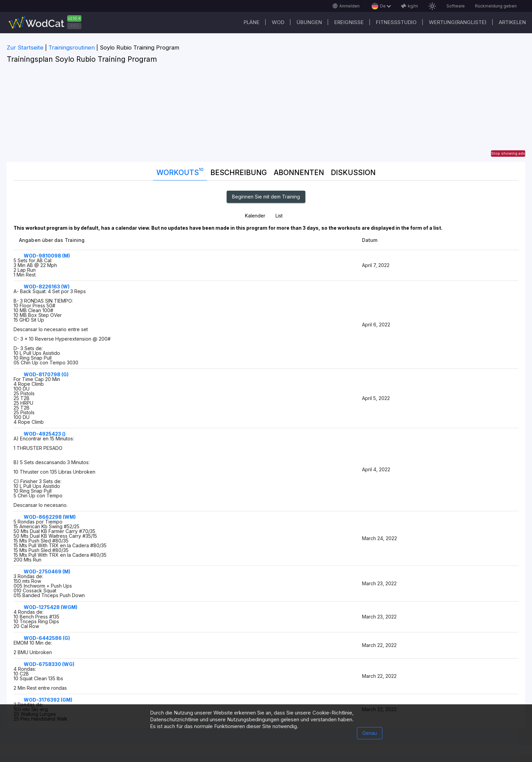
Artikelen (512, 22)
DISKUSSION (353, 173)
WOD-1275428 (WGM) (51, 607)
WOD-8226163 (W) (47, 287)
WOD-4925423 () (45, 434)
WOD (278, 22)
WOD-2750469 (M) (47, 571)
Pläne (252, 22)
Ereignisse (349, 22)
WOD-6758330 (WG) (49, 664)
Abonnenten (299, 173)
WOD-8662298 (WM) (50, 517)
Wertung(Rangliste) (458, 22)
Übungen (309, 22)
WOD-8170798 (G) (46, 374)
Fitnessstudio (396, 22)
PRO (74, 26)
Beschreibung (239, 173)
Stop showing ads (508, 153)
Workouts (180, 171)
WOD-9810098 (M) (47, 256)
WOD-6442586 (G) (47, 638)
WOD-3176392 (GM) (48, 700)
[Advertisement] (266, 114)
